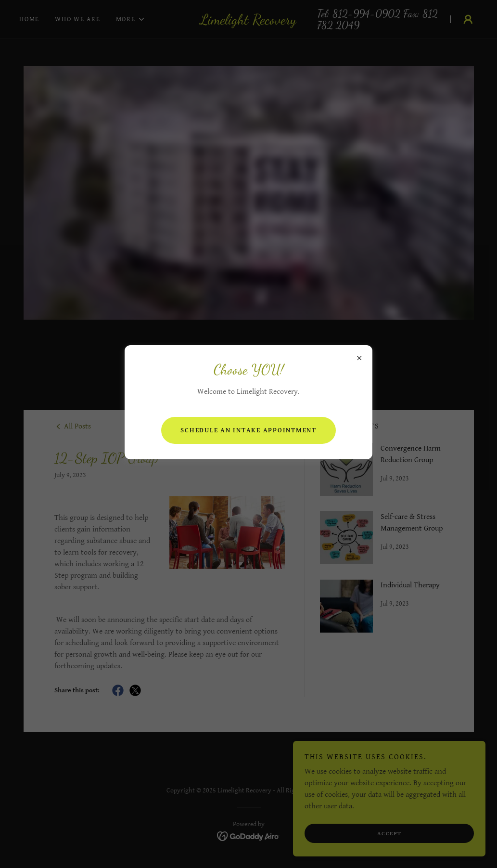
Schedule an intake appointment (248, 430)
